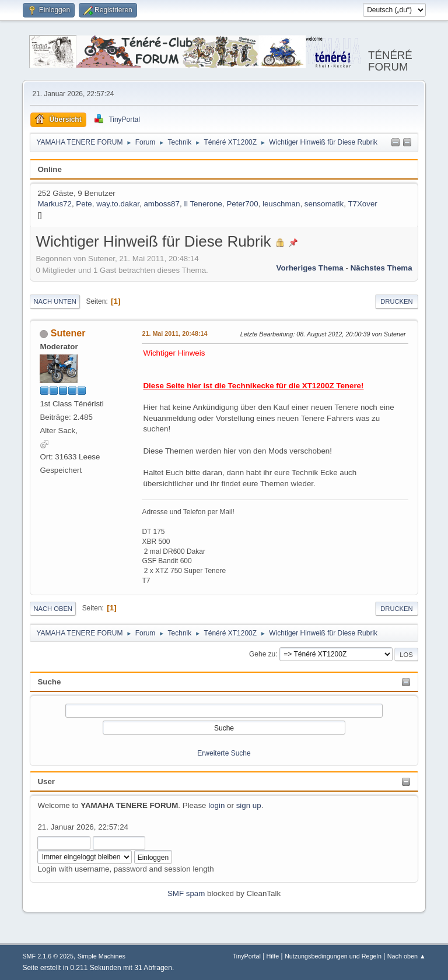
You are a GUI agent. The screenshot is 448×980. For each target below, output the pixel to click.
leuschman (281, 204)
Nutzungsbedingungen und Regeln (333, 956)
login (216, 805)
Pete (84, 204)
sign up (249, 805)
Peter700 (242, 204)
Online (49, 169)
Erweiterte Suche (224, 753)
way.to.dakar (118, 204)
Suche (49, 682)
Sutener (68, 333)
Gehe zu (262, 654)
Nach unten (55, 301)
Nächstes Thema (381, 268)
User (46, 781)
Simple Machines (101, 956)
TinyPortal (247, 956)
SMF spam (186, 893)
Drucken (396, 301)
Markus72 (55, 204)
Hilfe (273, 956)
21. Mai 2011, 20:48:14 (174, 333)
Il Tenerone (203, 204)
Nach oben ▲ (407, 956)
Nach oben (53, 609)
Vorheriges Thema (309, 268)
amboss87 (162, 204)
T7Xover (362, 204)
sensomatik (324, 204)
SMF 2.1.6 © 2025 (48, 956)
